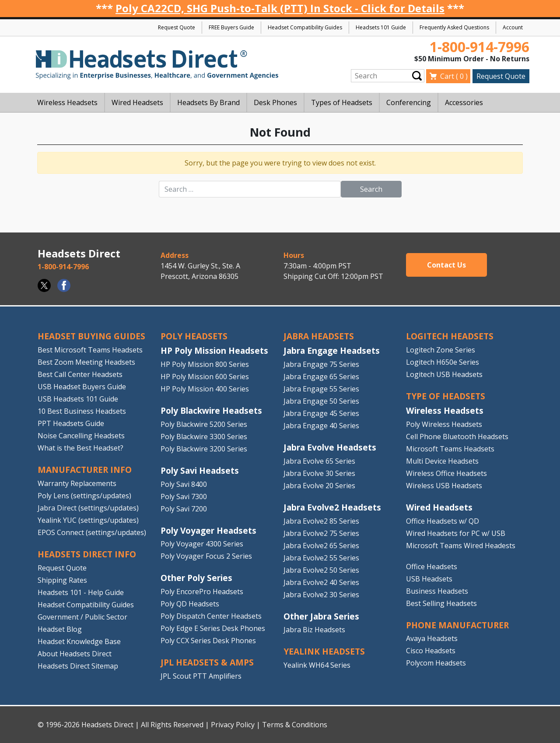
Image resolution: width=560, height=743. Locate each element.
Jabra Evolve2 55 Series (321, 558)
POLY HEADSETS (194, 336)
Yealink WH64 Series (317, 665)
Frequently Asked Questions (454, 27)
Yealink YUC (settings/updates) (88, 520)
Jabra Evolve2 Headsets (332, 507)
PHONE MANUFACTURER (457, 625)
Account (513, 27)
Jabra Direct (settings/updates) (88, 508)
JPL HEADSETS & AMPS (207, 662)
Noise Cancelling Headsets (81, 436)
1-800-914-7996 (479, 47)
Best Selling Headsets (441, 603)
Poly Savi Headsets (200, 470)
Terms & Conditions (295, 725)
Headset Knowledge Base (79, 641)
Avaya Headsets (432, 638)
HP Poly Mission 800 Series (205, 364)
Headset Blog (60, 629)
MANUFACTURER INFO (85, 470)
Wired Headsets (439, 507)
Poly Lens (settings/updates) (84, 496)
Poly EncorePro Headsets (202, 592)
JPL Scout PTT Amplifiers (201, 676)
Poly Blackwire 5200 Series (204, 424)
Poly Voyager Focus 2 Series (206, 556)
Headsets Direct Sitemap (78, 666)
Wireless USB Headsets (444, 486)
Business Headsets (437, 591)
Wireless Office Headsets (446, 473)
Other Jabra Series (321, 616)
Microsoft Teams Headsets (450, 449)
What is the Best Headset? (80, 448)
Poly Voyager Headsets (208, 530)
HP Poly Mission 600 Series (205, 377)
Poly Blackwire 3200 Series (204, 449)
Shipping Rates (62, 580)
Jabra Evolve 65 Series (319, 461)
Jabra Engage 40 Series (321, 426)
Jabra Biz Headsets (314, 630)
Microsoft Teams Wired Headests (461, 546)
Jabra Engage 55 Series (321, 389)
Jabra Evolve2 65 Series (321, 546)
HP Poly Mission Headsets (214, 350)
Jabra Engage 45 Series (321, 413)
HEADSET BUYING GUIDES (91, 336)
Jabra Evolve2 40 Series (321, 582)
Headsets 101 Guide (381, 27)
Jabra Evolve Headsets (330, 447)
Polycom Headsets (436, 663)
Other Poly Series (196, 578)
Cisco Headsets (431, 651)
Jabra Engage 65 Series (321, 377)
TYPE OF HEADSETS (446, 396)
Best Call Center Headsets (80, 374)
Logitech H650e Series (443, 362)
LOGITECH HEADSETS (450, 336)
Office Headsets (432, 567)
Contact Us (446, 265)
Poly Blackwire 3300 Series (204, 437)
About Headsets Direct (75, 654)
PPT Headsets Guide (71, 423)
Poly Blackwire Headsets (211, 410)
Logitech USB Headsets (444, 374)
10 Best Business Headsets (82, 411)
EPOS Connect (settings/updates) (92, 532)
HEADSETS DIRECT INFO (87, 554)
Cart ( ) (454, 76)
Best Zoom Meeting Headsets (86, 362)
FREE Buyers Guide (231, 27)
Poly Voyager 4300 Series (202, 544)
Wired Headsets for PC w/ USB (456, 533)
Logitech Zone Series (441, 350)
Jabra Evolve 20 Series (319, 486)
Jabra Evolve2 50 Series (321, 570)
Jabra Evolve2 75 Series (321, 533)
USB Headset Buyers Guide (82, 387)
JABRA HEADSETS (319, 336)
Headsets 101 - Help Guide (81, 592)
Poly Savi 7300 (184, 497)
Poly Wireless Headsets (444, 424)
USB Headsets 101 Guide (78, 399)
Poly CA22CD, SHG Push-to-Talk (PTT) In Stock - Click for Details (280, 8)
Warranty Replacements (77, 483)
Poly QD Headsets (190, 604)
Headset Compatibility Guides (305, 27)
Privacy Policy (233, 725)
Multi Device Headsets (442, 461)
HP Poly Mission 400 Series (205, 389)
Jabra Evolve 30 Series (319, 473)
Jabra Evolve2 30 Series (321, 595)
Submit (417, 76)
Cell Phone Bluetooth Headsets (457, 437)
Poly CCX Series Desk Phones (208, 641)
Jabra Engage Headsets (332, 350)
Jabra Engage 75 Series (321, 364)
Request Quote (177, 27)
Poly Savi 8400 (184, 484)
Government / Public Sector (82, 617)
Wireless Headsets (445, 410)
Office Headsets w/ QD (443, 521)
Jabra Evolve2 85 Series (321, 521)
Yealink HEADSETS (324, 651)
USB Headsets (429, 579)
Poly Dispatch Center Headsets (211, 616)
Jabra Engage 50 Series (321, 401)
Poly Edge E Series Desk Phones (213, 628)
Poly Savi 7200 (184, 509)
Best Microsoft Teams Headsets (90, 350)
